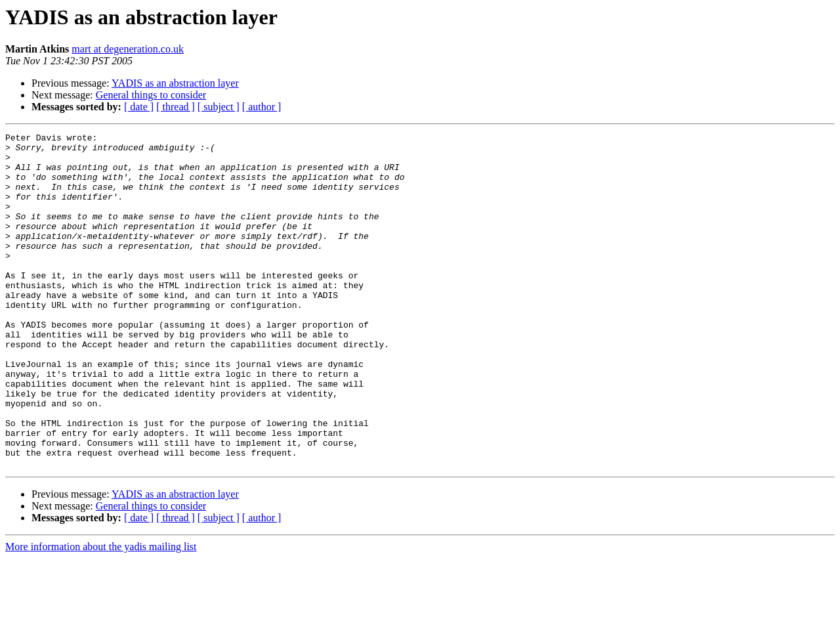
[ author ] (262, 107)
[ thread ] (176, 107)
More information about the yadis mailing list (101, 614)
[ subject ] (219, 107)
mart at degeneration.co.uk (128, 49)
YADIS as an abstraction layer (175, 83)
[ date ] (139, 107)
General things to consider (151, 95)
